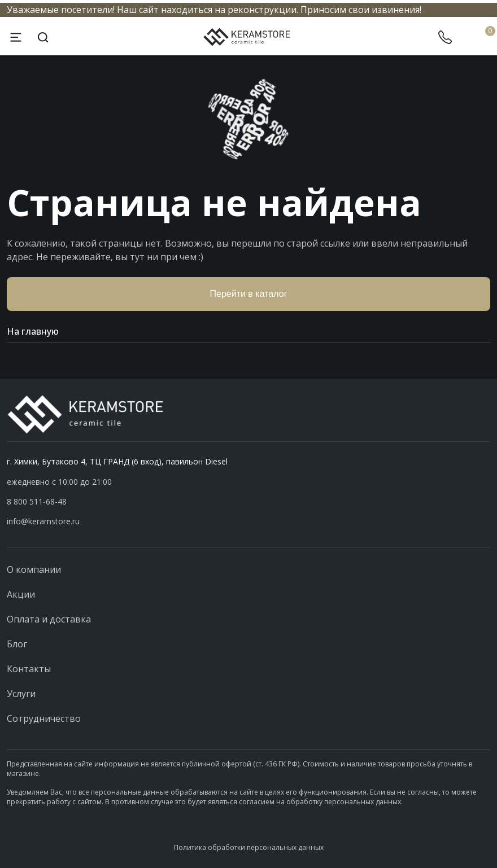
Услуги (21, 694)
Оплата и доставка (49, 619)
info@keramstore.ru (43, 521)
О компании (34, 569)
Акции (21, 594)
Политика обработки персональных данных (249, 847)
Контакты (29, 669)
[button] (249, 502)
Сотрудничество (44, 718)
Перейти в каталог (249, 294)
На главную (249, 331)
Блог (17, 644)
